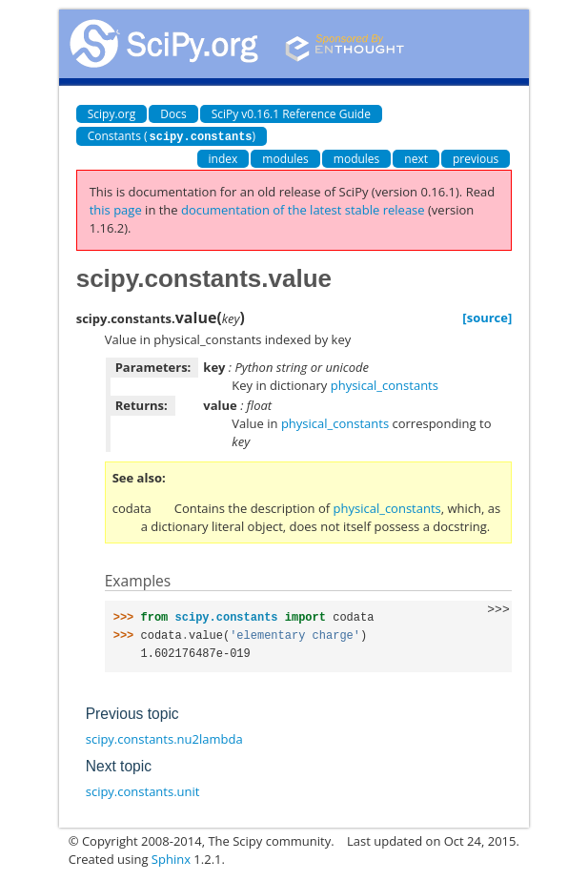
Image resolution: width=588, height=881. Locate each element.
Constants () (172, 136)
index (223, 158)
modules (285, 158)
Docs (173, 114)
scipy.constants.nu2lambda (164, 738)
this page (116, 209)
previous (476, 158)
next (416, 158)
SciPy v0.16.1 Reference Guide (291, 114)
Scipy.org (112, 114)
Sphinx (171, 858)
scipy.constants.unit (143, 790)
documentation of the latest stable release (303, 209)
